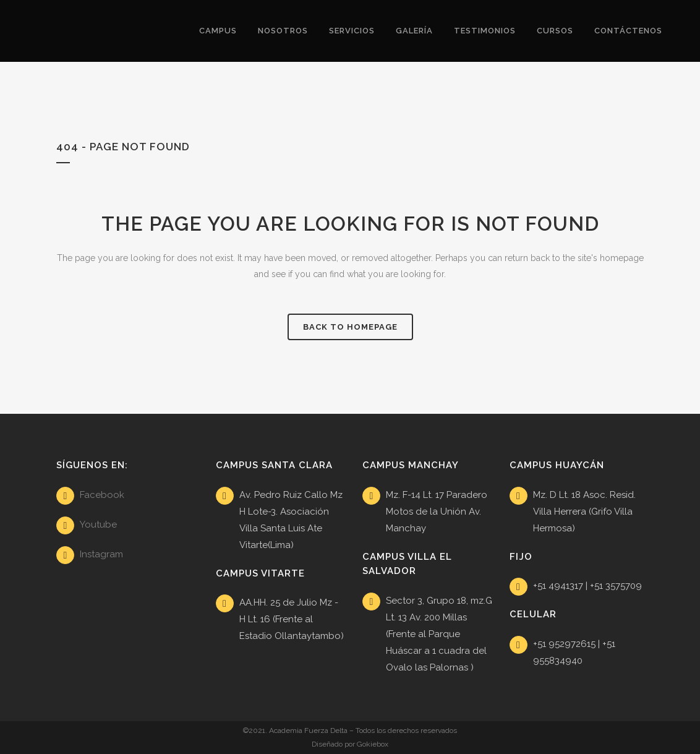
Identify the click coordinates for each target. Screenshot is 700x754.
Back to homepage (350, 327)
